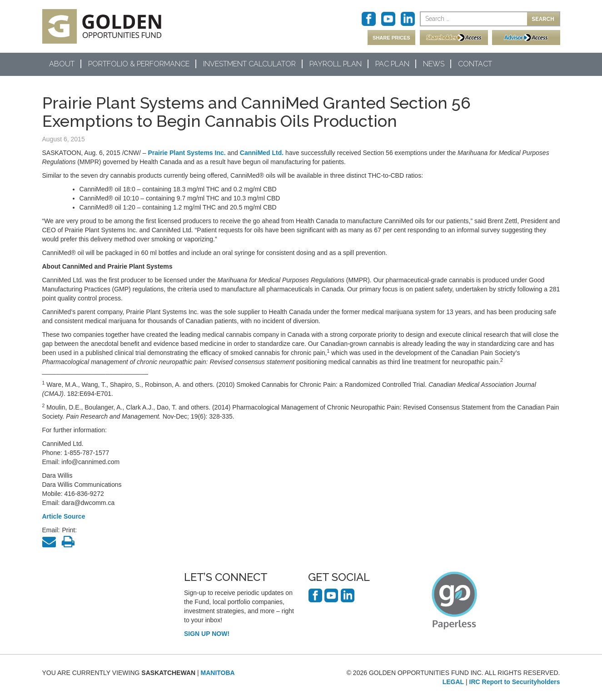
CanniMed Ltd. (262, 153)
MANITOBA (218, 673)
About (62, 64)
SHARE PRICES (391, 38)
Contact (475, 64)
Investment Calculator (249, 64)
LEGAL (453, 682)
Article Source (64, 516)
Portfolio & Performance (139, 64)
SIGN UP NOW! (207, 634)
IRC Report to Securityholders (515, 682)
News (434, 64)
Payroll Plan (336, 64)
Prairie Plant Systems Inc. (187, 153)
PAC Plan (392, 64)
